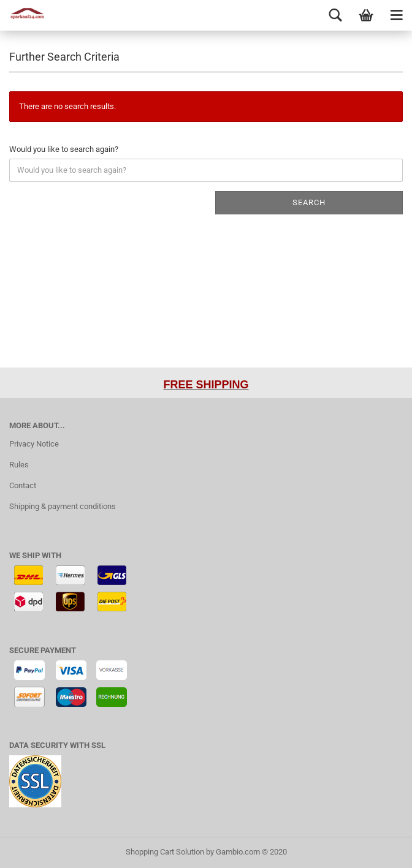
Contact (23, 485)
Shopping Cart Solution (165, 852)
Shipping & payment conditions (63, 506)
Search (309, 202)
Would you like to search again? (64, 149)
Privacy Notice (34, 444)
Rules (19, 465)
